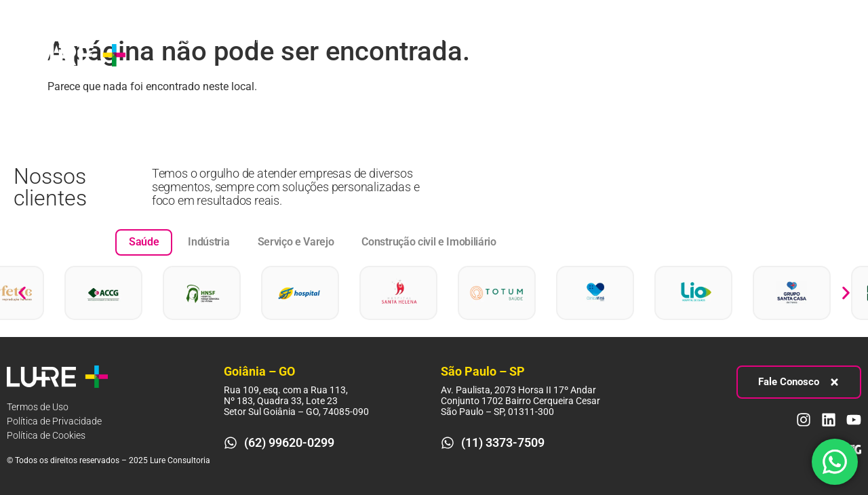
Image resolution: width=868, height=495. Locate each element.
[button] (22, 293)
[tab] (144, 242)
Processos (337, 39)
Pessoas (422, 39)
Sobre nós (171, 39)
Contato (166, 70)
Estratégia (249, 39)
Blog (484, 39)
